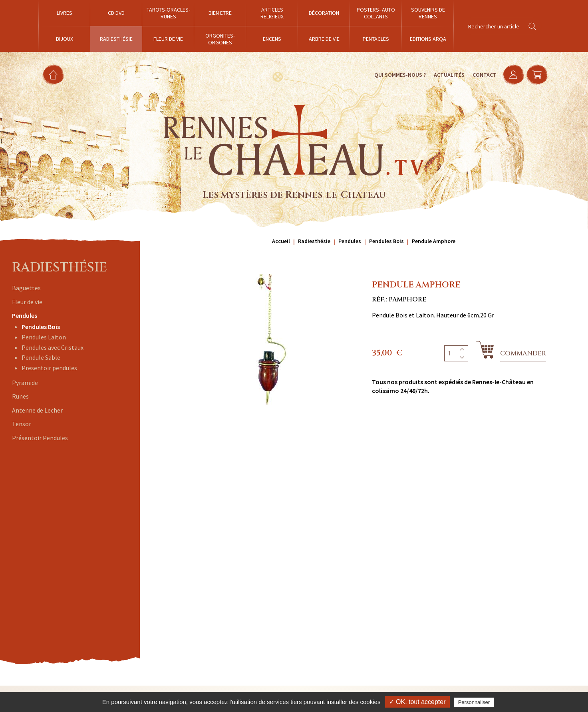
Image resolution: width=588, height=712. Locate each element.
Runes (20, 396)
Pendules (25, 315)
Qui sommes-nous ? (396, 75)
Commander (523, 353)
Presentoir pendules (49, 368)
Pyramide (25, 383)
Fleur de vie (27, 302)
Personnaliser (474, 702)
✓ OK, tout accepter (417, 702)
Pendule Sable (41, 357)
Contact (481, 75)
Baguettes (26, 288)
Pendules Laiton (44, 337)
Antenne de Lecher (37, 410)
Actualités (445, 75)
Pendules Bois (41, 327)
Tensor (22, 424)
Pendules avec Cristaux (53, 347)
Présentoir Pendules (40, 438)
